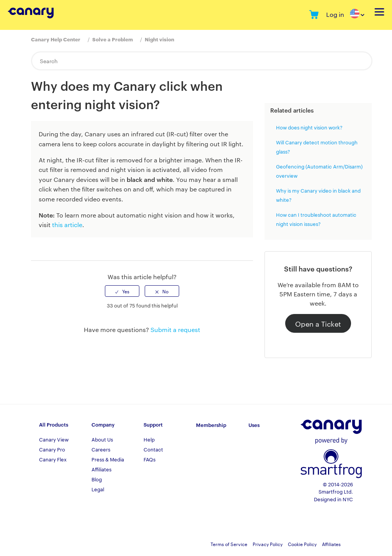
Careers (101, 449)
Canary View (54, 439)
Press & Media (108, 459)
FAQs (149, 459)
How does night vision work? (309, 127)
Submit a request (175, 330)
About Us (102, 439)
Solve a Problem (113, 39)
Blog (97, 479)
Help (149, 439)
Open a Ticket (318, 323)
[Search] (202, 61)
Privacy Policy (268, 544)
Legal (98, 489)
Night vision (159, 39)
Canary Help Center (56, 39)
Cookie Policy (302, 544)
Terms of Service (229, 544)
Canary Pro (52, 449)
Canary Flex (53, 459)
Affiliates (101, 469)
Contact (153, 449)
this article (67, 225)
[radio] (122, 291)
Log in (335, 14)
